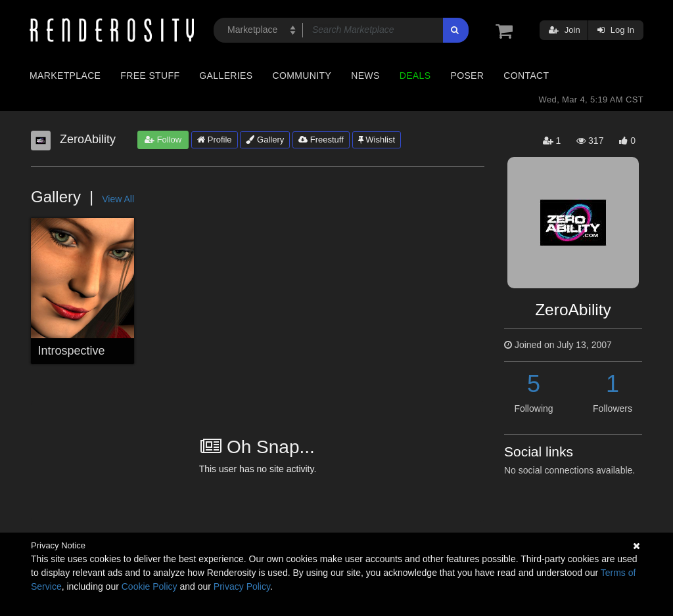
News (365, 76)
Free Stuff (150, 76)
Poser (467, 76)
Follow (163, 140)
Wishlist (377, 140)
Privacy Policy (242, 586)
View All (118, 199)
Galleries (226, 76)
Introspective (72, 351)
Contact (526, 76)
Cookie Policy (150, 586)
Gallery (265, 140)
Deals (415, 76)
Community (302, 76)
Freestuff (321, 140)
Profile (214, 140)
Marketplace (65, 76)
